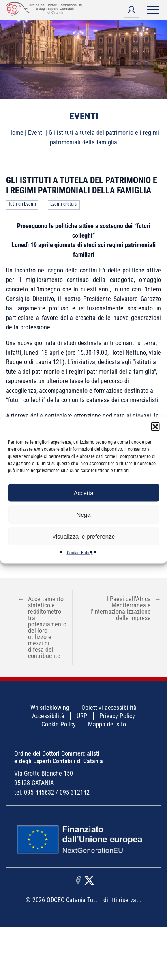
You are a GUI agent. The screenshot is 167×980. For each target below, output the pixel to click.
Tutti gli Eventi (22, 204)
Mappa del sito (107, 724)
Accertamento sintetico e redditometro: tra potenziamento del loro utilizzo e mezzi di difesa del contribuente (42, 627)
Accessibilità (48, 716)
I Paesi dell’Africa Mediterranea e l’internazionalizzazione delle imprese (126, 608)
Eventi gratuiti (64, 204)
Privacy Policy (117, 716)
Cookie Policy (80, 553)
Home (16, 133)
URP (82, 716)
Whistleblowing (50, 708)
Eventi (36, 133)
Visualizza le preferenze (83, 536)
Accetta (83, 493)
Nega (84, 514)
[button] (155, 427)
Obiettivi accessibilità (109, 708)
